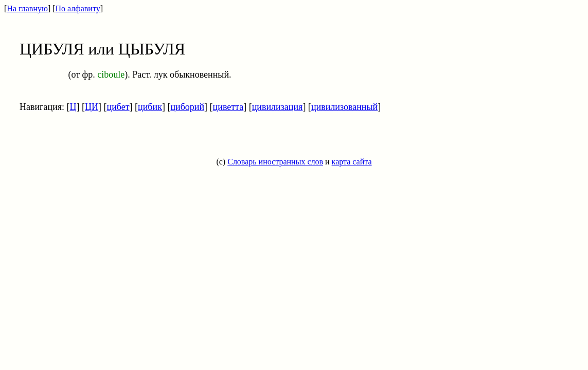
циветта (228, 107)
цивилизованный (344, 107)
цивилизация (278, 107)
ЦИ (92, 107)
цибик (150, 107)
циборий (187, 107)
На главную (27, 8)
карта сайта (352, 162)
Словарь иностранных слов (275, 162)
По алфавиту (78, 8)
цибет (118, 107)
